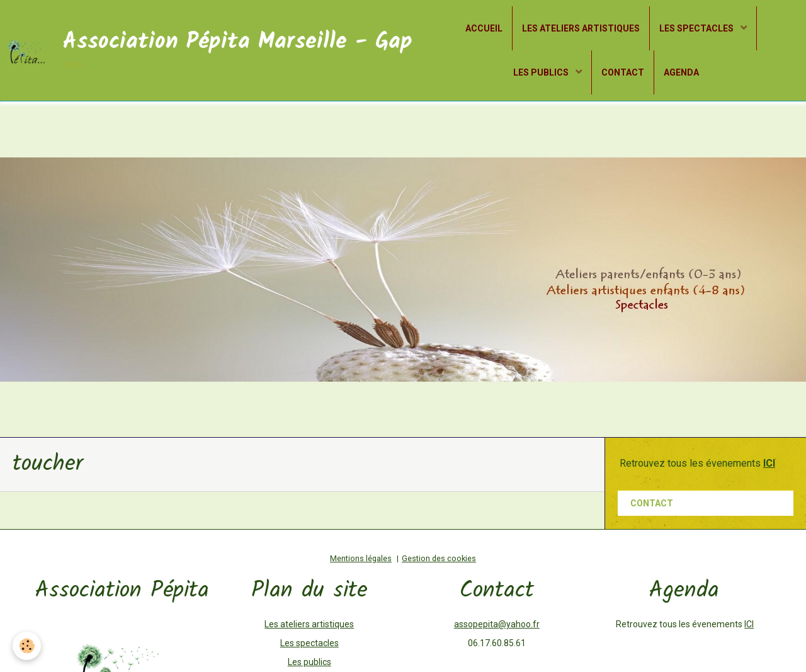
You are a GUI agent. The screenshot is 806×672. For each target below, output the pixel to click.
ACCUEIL (484, 28)
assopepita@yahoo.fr (497, 624)
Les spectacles (309, 643)
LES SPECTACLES (697, 28)
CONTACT (623, 72)
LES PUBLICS (542, 72)
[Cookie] (27, 646)
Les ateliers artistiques (309, 624)
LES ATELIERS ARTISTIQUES (581, 28)
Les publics (309, 662)
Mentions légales (361, 558)
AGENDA (681, 72)
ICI (749, 624)
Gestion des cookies (439, 558)
